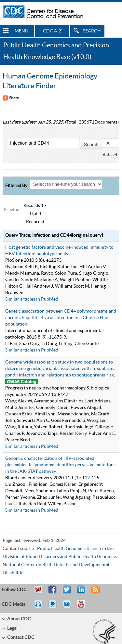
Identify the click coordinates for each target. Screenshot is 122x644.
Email (38, 592)
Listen (39, 607)
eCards (68, 607)
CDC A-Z (52, 31)
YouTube (84, 607)
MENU (21, 31)
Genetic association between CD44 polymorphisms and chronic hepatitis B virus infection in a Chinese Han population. (61, 318)
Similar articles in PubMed (32, 299)
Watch (53, 607)
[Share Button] (11, 98)
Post (80, 592)
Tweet (67, 592)
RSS (95, 592)
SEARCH (92, 31)
